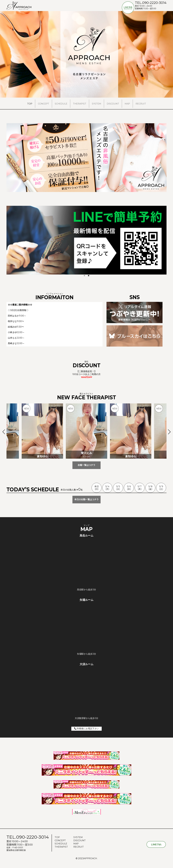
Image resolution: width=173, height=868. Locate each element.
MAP (127, 104)
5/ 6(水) (129, 488)
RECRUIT (141, 104)
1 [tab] (84, 276)
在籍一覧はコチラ (86, 465)
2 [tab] (89, 276)
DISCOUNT (113, 104)
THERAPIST (80, 104)
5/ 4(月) (107, 488)
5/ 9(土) (161, 488)
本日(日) (97, 488)
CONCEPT (44, 104)
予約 (156, 845)
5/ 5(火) (118, 488)
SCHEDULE (61, 104)
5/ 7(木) (140, 488)
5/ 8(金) (150, 488)
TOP (30, 104)
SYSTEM (97, 104)
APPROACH (90, 858)
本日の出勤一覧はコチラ (86, 499)
